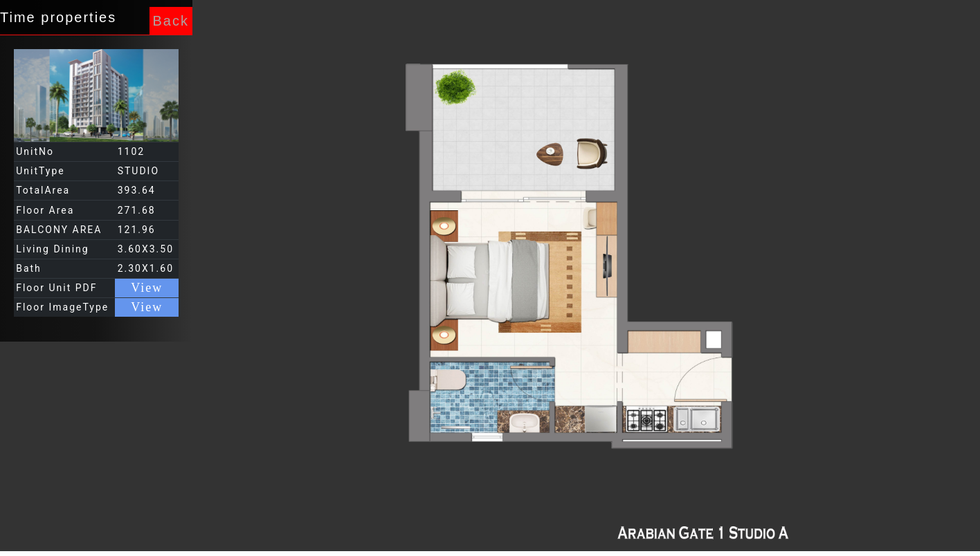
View (147, 288)
